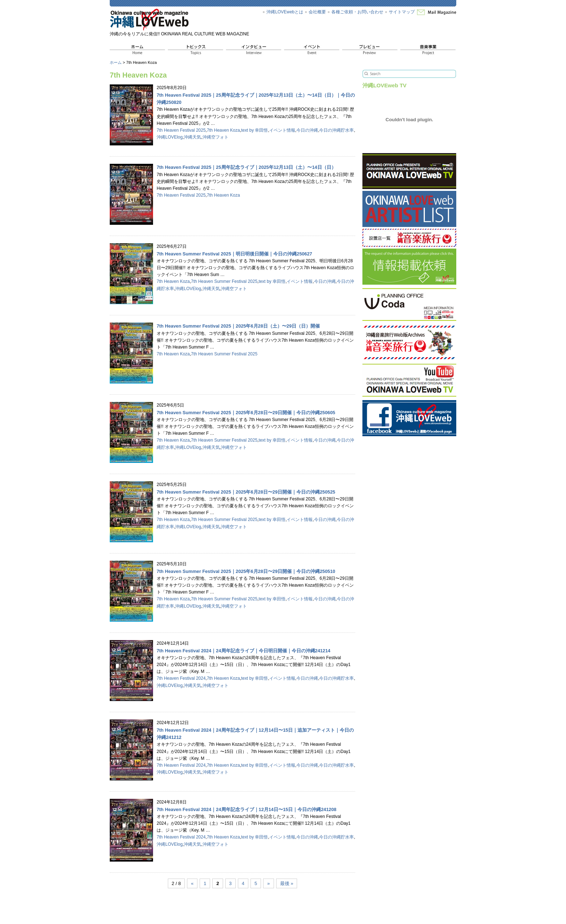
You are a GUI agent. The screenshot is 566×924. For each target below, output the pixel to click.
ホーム (116, 62)
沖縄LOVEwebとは (285, 12)
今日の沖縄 (307, 130)
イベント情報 (282, 130)
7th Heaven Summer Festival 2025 (224, 281)
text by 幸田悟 (255, 130)
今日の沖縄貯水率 (336, 130)
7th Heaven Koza (223, 130)
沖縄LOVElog (170, 137)
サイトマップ (402, 12)
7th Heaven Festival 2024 (181, 678)
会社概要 (317, 12)
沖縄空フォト (215, 137)
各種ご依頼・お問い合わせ (357, 12)
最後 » (287, 883)
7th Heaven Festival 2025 (181, 130)
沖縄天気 (192, 137)
